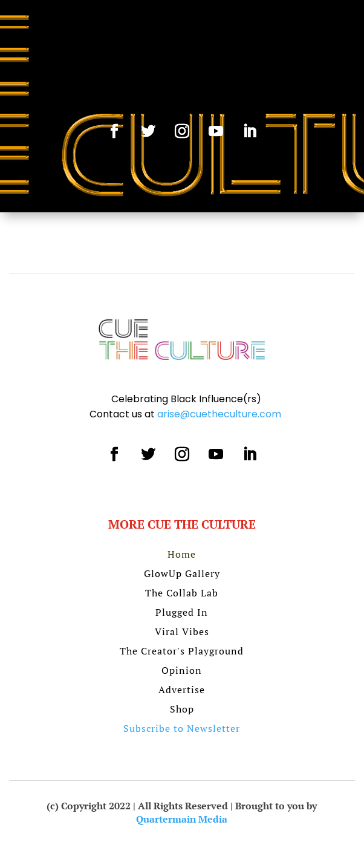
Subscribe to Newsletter (182, 728)
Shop (182, 709)
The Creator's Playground (182, 651)
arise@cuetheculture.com (219, 414)
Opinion (182, 670)
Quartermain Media (182, 819)
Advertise (182, 690)
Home (182, 554)
